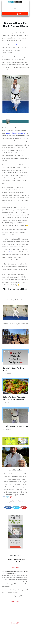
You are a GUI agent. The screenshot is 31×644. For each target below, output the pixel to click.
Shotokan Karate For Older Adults (15, 420)
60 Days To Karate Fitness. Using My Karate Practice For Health (15, 392)
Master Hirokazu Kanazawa (15, 133)
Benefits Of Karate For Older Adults (15, 363)
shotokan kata (14, 252)
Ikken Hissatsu (21, 45)
